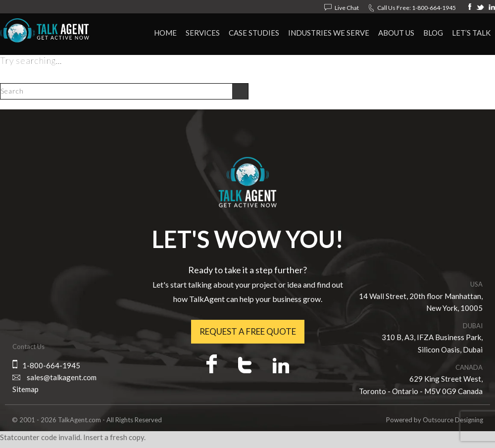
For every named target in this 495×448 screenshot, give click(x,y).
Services (203, 33)
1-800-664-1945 (434, 8)
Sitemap (25, 389)
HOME (165, 33)
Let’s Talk (471, 33)
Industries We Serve (329, 33)
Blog (433, 33)
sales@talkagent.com (62, 377)
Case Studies (254, 33)
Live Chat (347, 8)
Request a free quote (248, 331)
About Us (396, 33)
